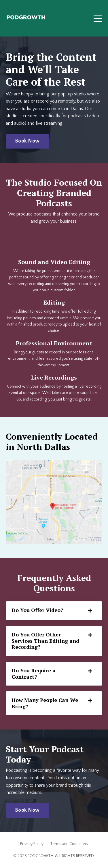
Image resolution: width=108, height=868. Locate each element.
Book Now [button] (27, 141)
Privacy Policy (32, 844)
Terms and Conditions (69, 844)
